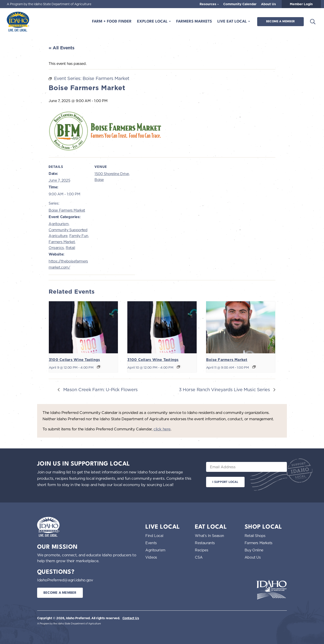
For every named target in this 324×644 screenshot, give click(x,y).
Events (151, 543)
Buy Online (254, 550)
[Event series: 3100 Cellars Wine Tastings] (99, 367)
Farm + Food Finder (112, 22)
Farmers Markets (194, 22)
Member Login (301, 4)
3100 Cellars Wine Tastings (74, 360)
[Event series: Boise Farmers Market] (254, 367)
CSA (199, 557)
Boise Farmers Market (67, 210)
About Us (268, 4)
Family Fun (79, 236)
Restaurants (205, 543)
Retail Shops (255, 536)
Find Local (154, 536)
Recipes (201, 550)
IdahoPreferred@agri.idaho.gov (65, 580)
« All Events (61, 48)
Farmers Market (62, 242)
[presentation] (83, 327)
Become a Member (280, 22)
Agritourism (59, 224)
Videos (151, 557)
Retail (70, 248)
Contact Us (131, 618)
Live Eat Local (233, 22)
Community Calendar (240, 4)
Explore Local (153, 22)
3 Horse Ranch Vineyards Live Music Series (225, 389)
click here (162, 429)
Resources (208, 4)
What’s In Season (209, 536)
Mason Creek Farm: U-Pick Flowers (100, 389)
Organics (56, 248)
